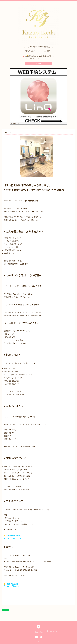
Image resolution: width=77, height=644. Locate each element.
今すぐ (6, 539)
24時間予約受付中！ (13, 536)
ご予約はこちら (16, 539)
